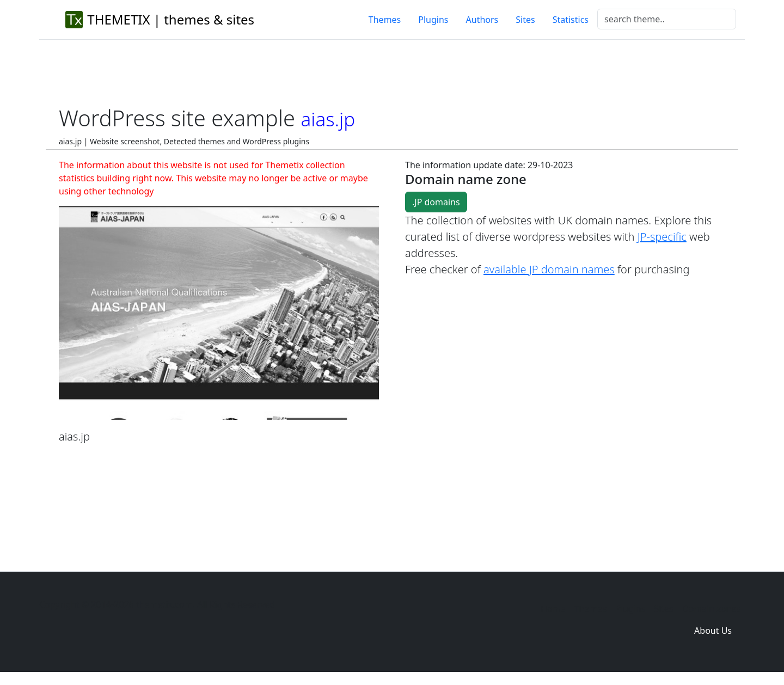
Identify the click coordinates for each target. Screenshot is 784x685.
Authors (482, 20)
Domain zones (711, 609)
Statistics (571, 20)
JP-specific (662, 237)
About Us (713, 631)
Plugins (433, 20)
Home (553, 609)
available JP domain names (549, 269)
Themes (385, 20)
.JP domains (436, 202)
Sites (525, 20)
